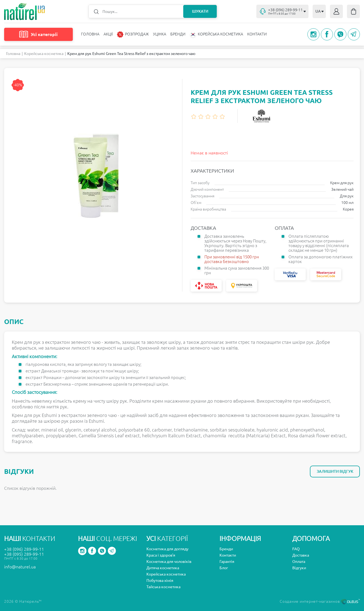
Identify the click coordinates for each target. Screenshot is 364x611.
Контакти (257, 34)
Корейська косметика (44, 54)
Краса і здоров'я (161, 555)
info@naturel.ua (20, 567)
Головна (90, 34)
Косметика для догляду (167, 549)
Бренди (178, 34)
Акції (108, 34)
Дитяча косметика (163, 568)
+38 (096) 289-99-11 (24, 549)
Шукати (200, 11)
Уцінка (160, 34)
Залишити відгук (335, 471)
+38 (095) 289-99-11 (24, 554)
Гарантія (227, 562)
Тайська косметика (163, 587)
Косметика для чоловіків (169, 562)
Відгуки (299, 568)
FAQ (296, 549)
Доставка (301, 555)
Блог (224, 568)
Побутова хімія (160, 580)
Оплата (299, 562)
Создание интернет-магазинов (320, 601)
